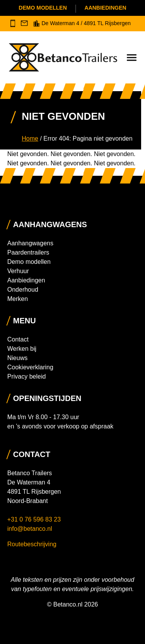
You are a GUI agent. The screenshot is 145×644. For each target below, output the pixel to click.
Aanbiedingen (106, 8)
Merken (18, 299)
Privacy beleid (27, 376)
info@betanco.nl (30, 529)
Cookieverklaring (30, 367)
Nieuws (17, 358)
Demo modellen (43, 8)
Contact (18, 339)
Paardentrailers (28, 252)
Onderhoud (23, 290)
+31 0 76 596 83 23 (35, 519)
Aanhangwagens (30, 243)
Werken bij (22, 349)
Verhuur (18, 271)
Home (30, 138)
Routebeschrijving (32, 544)
